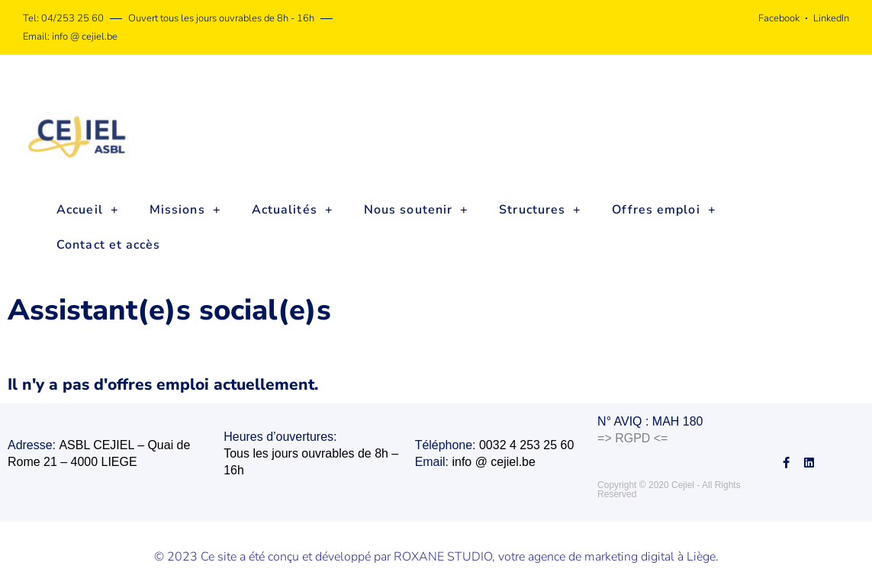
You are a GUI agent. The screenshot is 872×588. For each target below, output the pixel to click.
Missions (185, 210)
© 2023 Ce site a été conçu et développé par (274, 556)
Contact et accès (109, 245)
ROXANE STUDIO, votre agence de (489, 556)
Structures (540, 210)
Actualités (293, 210)
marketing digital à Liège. (652, 556)
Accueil (88, 210)
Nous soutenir (416, 210)
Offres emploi (664, 210)
